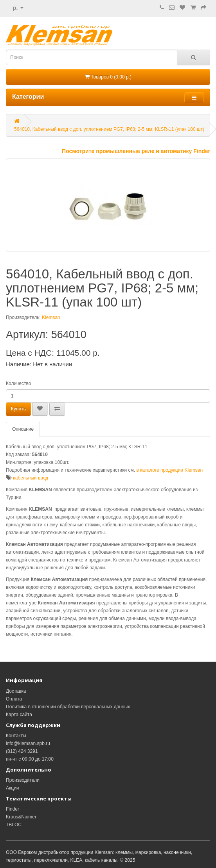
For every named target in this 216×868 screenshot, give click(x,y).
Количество (18, 383)
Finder (13, 809)
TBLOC (14, 825)
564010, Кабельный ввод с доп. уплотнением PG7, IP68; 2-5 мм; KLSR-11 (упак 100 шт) (109, 129)
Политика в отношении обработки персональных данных (68, 707)
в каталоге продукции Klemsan (169, 470)
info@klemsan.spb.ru (28, 743)
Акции (13, 788)
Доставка (16, 691)
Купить (18, 409)
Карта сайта (19, 715)
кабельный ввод (31, 478)
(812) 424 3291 (22, 751)
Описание (23, 429)
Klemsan (51, 317)
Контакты (16, 736)
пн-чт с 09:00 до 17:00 (30, 759)
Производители (23, 780)
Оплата (14, 699)
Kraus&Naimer (21, 817)
